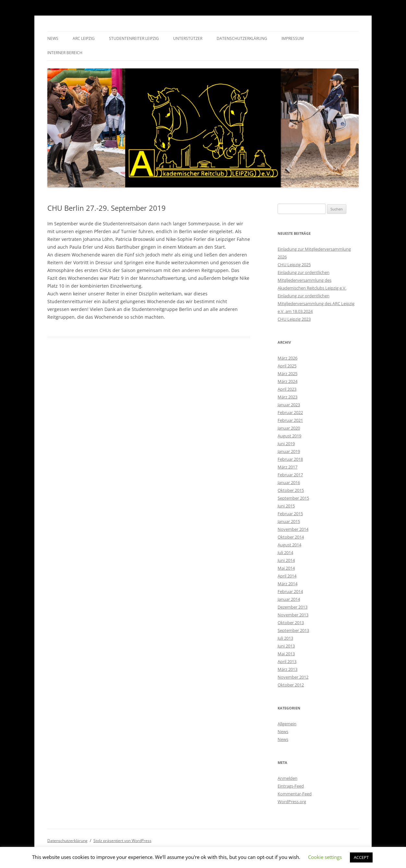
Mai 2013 (286, 654)
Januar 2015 (289, 521)
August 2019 (289, 436)
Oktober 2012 (291, 685)
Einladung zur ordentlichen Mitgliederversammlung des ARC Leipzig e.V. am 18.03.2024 (316, 303)
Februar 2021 (290, 420)
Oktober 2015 (291, 490)
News (53, 38)
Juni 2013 (286, 646)
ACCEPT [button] (361, 857)
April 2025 (287, 366)
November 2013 (293, 615)
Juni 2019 (286, 444)
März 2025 (287, 374)
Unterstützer (188, 38)
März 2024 (287, 381)
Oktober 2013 (291, 623)
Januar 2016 (289, 482)
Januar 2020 (289, 428)
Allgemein (287, 724)
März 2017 (287, 467)
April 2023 (287, 389)
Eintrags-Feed (291, 786)
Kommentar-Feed (295, 794)
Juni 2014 (286, 560)
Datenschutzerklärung (242, 38)
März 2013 (287, 669)
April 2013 (287, 661)
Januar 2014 (289, 599)
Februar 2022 (290, 412)
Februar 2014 (290, 591)
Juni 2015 (286, 506)
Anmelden (287, 778)
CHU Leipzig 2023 (294, 319)
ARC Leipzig (84, 38)
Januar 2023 (289, 405)
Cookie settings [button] (325, 857)
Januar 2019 (289, 451)
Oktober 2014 (291, 537)
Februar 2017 (290, 475)
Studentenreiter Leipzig (134, 38)
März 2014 (287, 584)
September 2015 (293, 498)
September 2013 (293, 630)
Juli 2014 (285, 553)
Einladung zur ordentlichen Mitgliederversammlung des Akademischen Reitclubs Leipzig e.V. (312, 280)
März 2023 (287, 397)
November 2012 (293, 677)
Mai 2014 (286, 568)
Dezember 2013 (293, 607)
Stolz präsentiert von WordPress (122, 841)
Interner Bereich (65, 53)
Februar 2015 (290, 514)
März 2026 (287, 358)
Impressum (293, 38)
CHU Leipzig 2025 (294, 265)
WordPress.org (292, 802)
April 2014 (287, 576)
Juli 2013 (285, 638)
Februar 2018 (290, 459)
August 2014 (289, 545)
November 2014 (293, 529)
